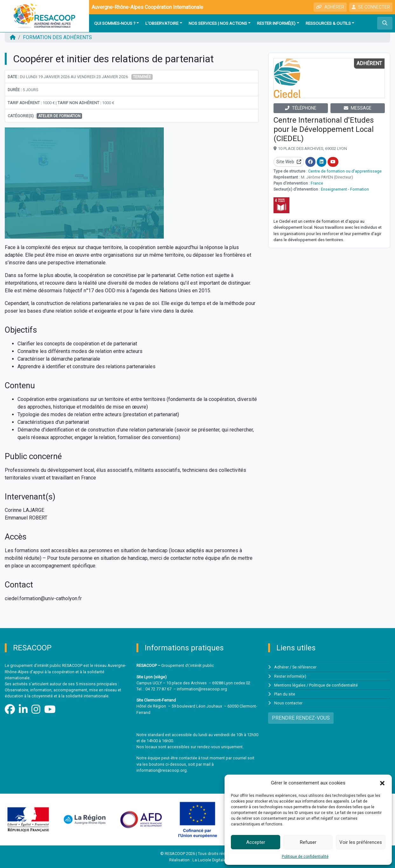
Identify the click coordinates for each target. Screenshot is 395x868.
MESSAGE (358, 108)
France (317, 183)
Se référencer (304, 667)
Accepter (256, 842)
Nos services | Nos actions (218, 23)
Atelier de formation (59, 116)
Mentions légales (290, 685)
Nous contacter (288, 703)
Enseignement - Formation (345, 189)
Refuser (308, 842)
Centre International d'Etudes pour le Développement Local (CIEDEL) (324, 129)
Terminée (142, 77)
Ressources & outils (328, 23)
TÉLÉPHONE (301, 108)
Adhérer (281, 667)
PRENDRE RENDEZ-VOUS (301, 718)
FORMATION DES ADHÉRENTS (57, 37)
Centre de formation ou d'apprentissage (345, 171)
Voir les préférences (361, 842)
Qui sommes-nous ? (115, 23)
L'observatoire (162, 23)
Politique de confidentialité (305, 857)
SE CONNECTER (371, 7)
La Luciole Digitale (209, 860)
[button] (382, 783)
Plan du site (285, 694)
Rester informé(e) (276, 23)
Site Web (289, 162)
